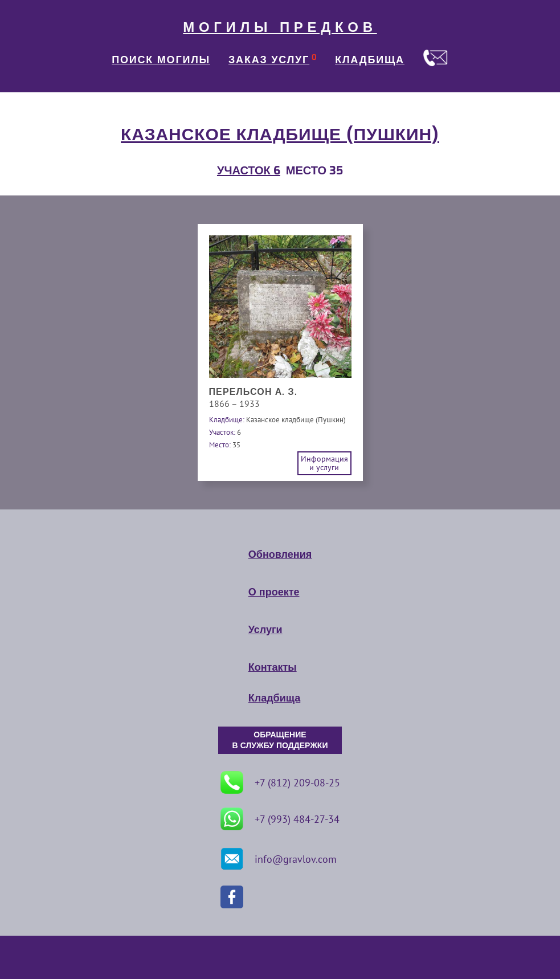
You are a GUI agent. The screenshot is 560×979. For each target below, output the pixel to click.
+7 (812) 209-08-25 (280, 782)
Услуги (265, 630)
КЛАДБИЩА (370, 60)
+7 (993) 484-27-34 (280, 819)
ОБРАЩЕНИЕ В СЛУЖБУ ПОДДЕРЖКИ (280, 740)
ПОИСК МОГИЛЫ (161, 60)
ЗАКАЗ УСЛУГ (269, 60)
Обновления (280, 554)
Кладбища (274, 698)
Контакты (273, 667)
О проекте (274, 592)
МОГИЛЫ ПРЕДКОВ (280, 27)
